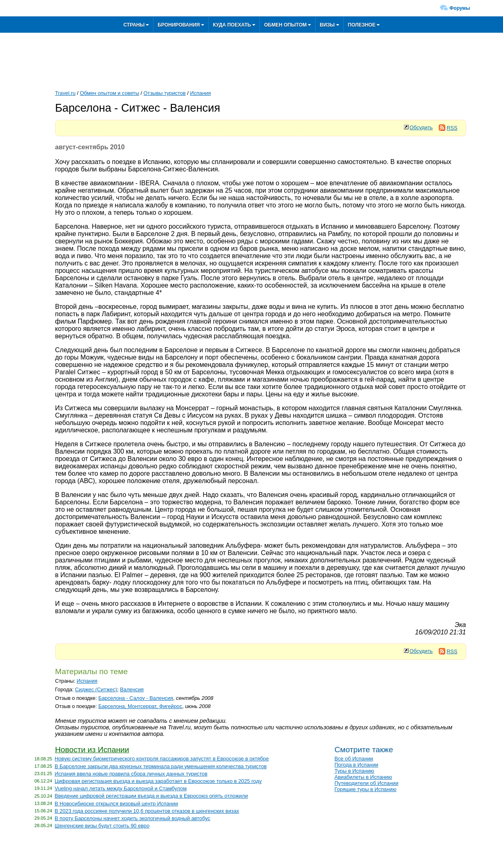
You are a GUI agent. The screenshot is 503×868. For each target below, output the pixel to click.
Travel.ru (65, 93)
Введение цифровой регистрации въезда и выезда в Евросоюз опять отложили (151, 796)
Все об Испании (354, 759)
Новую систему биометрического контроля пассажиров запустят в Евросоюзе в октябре (162, 759)
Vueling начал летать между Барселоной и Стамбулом (121, 788)
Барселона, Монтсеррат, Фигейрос (140, 706)
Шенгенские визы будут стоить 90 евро (102, 826)
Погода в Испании (356, 765)
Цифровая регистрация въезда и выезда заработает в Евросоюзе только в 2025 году (158, 781)
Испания (200, 93)
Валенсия (132, 689)
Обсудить (421, 127)
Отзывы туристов (165, 93)
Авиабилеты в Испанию (363, 777)
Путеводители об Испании (366, 783)
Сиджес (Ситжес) (96, 689)
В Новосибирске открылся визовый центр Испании (117, 804)
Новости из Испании (92, 750)
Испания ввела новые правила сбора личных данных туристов (131, 774)
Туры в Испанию (354, 771)
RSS (448, 128)
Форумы (460, 8)
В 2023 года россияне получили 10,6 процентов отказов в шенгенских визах (147, 811)
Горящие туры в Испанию (365, 789)
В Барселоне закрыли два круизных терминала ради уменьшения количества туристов (161, 766)
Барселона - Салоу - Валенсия (136, 698)
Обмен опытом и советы (109, 93)
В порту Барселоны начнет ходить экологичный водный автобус (133, 818)
